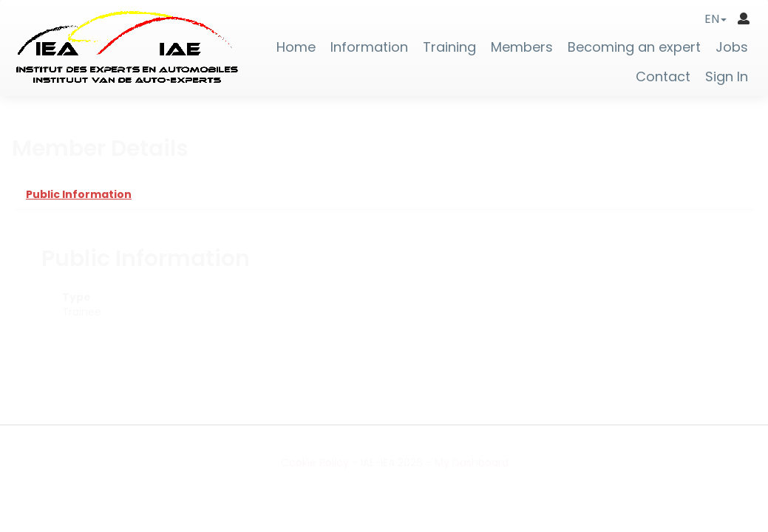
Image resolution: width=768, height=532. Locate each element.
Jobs (732, 47)
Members (522, 47)
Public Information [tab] (79, 194)
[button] (716, 19)
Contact (663, 77)
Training (449, 47)
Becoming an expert (634, 47)
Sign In (727, 77)
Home (296, 47)
